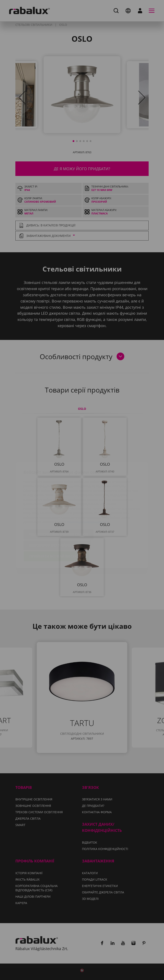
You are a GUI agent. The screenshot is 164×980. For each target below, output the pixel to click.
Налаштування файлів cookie (59, 509)
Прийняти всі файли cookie (56, 531)
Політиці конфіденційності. (89, 497)
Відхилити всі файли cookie (57, 520)
